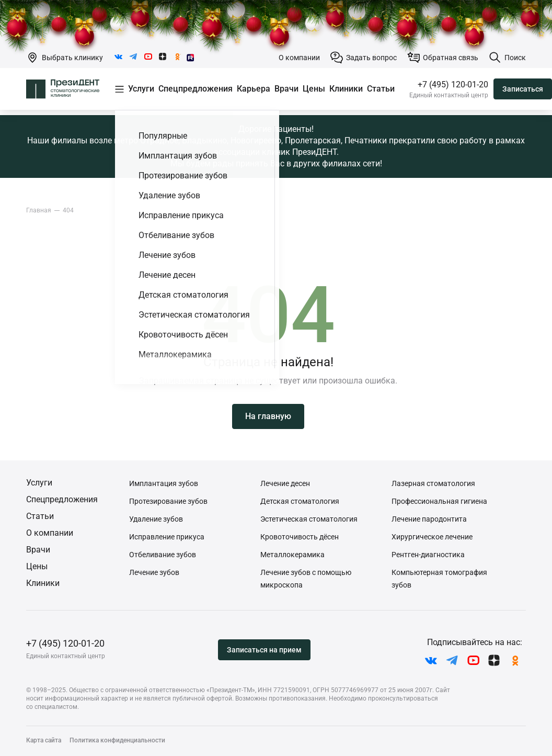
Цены (314, 89)
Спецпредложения (195, 89)
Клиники (346, 89)
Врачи (286, 89)
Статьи (381, 89)
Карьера (254, 89)
